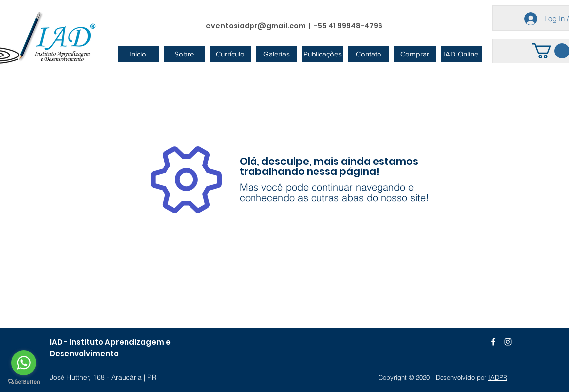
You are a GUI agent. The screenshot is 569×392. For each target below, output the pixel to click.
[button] (184, 54)
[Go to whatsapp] (24, 363)
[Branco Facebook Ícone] (493, 342)
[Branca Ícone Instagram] (508, 342)
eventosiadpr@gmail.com (256, 26)
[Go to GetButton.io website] (24, 382)
